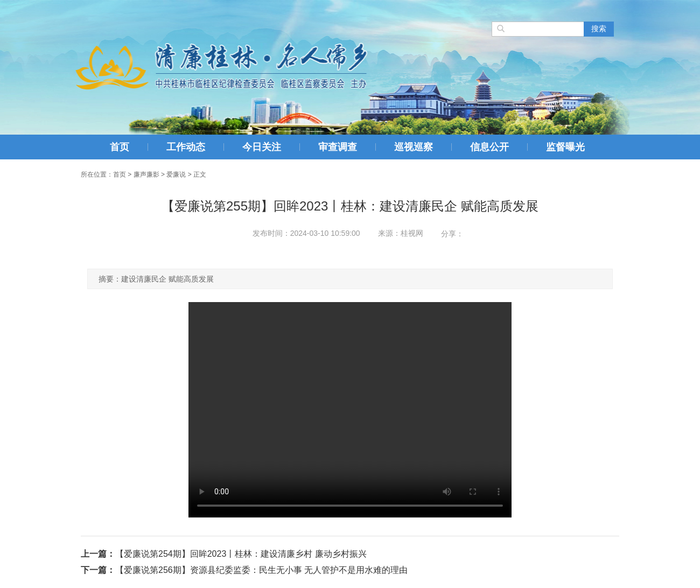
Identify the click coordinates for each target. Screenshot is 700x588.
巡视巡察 (414, 147)
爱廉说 (176, 174)
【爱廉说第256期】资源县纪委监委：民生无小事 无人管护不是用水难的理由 (261, 570)
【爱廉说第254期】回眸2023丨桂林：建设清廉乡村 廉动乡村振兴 (241, 554)
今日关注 (262, 147)
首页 (120, 147)
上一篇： (98, 554)
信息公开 (489, 147)
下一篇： (98, 570)
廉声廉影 (146, 174)
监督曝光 (565, 147)
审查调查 (338, 147)
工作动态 (186, 147)
